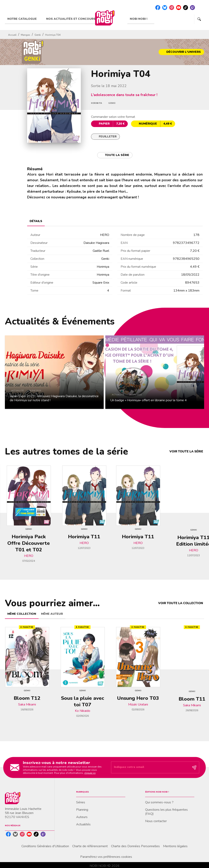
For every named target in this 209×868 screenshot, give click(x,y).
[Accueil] (105, 18)
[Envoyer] (194, 767)
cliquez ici (90, 773)
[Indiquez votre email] (150, 767)
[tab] (24, 19)
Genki (38, 35)
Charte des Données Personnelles (135, 846)
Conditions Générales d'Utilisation (45, 846)
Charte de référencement (90, 846)
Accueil (12, 35)
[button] (181, 52)
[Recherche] (199, 19)
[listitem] (158, 8)
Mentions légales (175, 846)
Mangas (26, 35)
